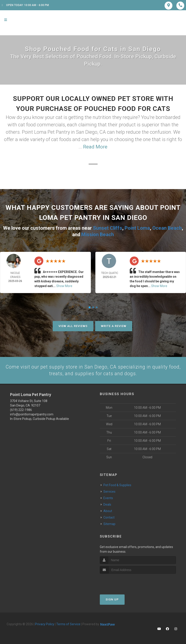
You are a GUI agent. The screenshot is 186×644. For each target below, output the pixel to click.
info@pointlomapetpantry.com (32, 414)
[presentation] (124, 582)
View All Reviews (73, 326)
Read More (95, 147)
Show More (64, 286)
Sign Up (112, 599)
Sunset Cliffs (108, 228)
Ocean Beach (167, 228)
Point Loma (137, 228)
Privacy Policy (45, 624)
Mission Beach (98, 234)
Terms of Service (68, 624)
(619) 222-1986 (21, 410)
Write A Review (114, 326)
